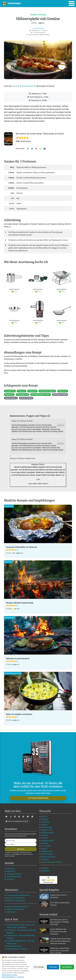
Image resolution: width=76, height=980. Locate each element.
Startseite (16, 86)
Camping (45, 835)
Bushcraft (45, 819)
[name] (21, 841)
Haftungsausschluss (14, 874)
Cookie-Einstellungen (14, 876)
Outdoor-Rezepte (47, 854)
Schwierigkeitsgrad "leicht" (41, 394)
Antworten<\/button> (38, 474)
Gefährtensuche (47, 851)
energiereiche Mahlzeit (47, 391)
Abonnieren (21, 849)
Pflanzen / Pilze (47, 830)
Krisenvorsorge (47, 827)
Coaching (45, 843)
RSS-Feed (10, 912)
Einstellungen (53, 967)
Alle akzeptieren (67, 967)
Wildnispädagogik (48, 833)
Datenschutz (11, 871)
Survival (44, 816)
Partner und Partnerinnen (15, 909)
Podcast (44, 849)
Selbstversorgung (47, 841)
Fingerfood (21, 391)
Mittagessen (63, 391)
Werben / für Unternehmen (16, 898)
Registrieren (46, 871)
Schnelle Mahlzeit (26, 398)
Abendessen (9, 394)
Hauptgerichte (10, 391)
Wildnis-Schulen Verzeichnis (16, 907)
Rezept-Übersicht (28, 86)
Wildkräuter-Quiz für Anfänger (17, 949)
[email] (21, 844)
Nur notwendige (39, 967)
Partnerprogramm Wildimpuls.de (18, 895)
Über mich (10, 879)
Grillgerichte (32, 391)
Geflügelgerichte (22, 394)
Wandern (45, 838)
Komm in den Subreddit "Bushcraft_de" (17, 821)
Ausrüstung (45, 822)
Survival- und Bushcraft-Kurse (52, 862)
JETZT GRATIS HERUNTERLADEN (38, 798)
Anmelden (45, 868)
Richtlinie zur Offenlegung (16, 901)
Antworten (61, 425)
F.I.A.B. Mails (46, 846)
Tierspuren (45, 859)
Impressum (11, 868)
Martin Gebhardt (39, 28)
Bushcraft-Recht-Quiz (14, 946)
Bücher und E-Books (48, 857)
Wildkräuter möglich (60, 394)
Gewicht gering (11, 398)
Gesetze (44, 825)
